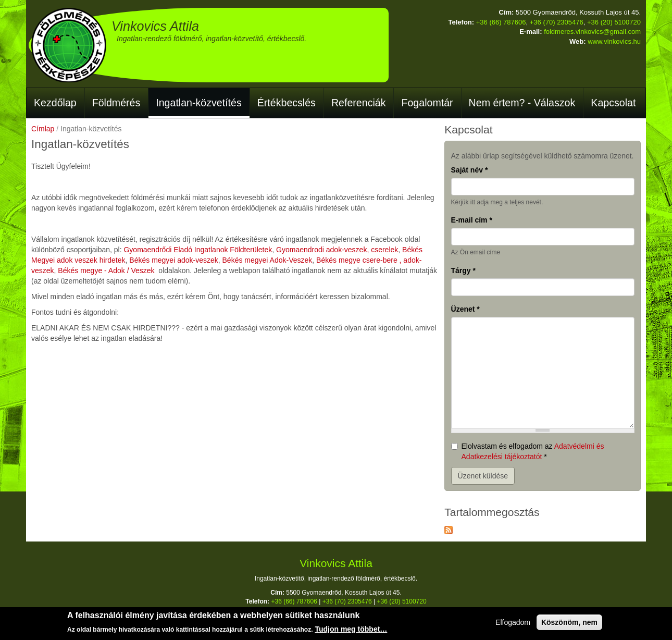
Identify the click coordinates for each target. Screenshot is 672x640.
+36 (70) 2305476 (557, 22)
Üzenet (465, 309)
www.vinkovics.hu (614, 41)
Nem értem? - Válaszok (522, 103)
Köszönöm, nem (569, 624)
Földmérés (116, 103)
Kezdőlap (55, 103)
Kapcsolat (613, 103)
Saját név (470, 170)
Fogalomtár (427, 103)
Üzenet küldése (483, 476)
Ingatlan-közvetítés (198, 103)
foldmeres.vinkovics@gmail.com (592, 32)
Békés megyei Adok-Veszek (267, 260)
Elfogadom (513, 624)
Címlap (43, 129)
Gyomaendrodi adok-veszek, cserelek (337, 250)
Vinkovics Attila (155, 26)
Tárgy (463, 270)
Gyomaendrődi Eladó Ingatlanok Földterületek (198, 250)
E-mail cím (472, 220)
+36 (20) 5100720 (614, 22)
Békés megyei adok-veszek (173, 260)
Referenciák (359, 103)
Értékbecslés (287, 103)
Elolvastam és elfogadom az (528, 451)
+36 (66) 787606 (501, 22)
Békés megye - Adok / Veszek (106, 270)
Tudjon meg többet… (351, 631)
